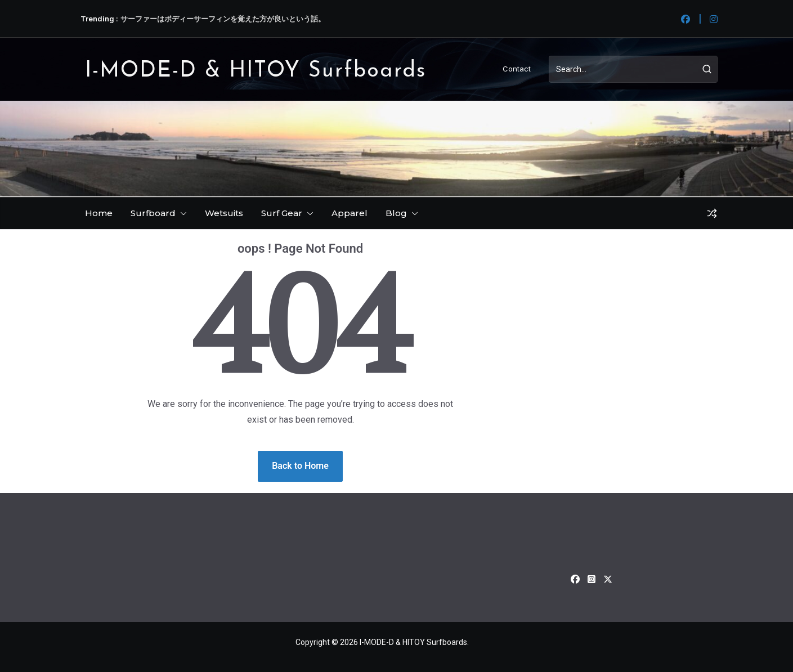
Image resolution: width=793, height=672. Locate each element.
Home (99, 213)
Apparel (350, 213)
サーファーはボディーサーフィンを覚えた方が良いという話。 (223, 19)
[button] (181, 213)
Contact (517, 69)
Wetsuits (224, 213)
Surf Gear (282, 213)
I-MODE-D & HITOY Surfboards (256, 71)
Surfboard (153, 213)
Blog (396, 213)
